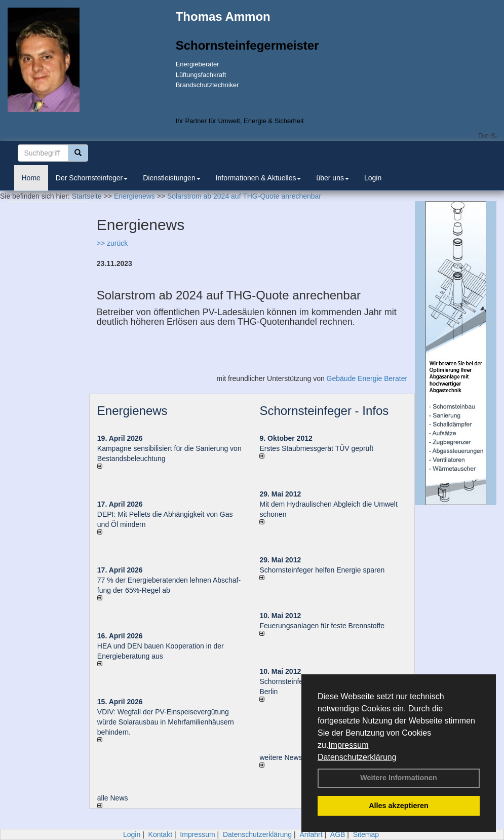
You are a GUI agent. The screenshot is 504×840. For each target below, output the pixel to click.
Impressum (348, 745)
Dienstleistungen (172, 178)
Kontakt (160, 834)
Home (31, 178)
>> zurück (112, 243)
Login (373, 178)
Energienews (132, 411)
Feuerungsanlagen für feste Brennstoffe (322, 626)
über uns (332, 178)
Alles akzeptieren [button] (399, 806)
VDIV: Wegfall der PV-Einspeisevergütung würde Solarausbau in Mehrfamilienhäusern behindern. (166, 722)
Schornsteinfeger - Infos (324, 411)
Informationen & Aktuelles (259, 178)
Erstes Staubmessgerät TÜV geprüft (316, 448)
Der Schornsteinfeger (92, 178)
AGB (338, 834)
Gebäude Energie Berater (367, 378)
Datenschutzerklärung (357, 757)
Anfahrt (311, 834)
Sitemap (366, 834)
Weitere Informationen (399, 778)
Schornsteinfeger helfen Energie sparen (322, 570)
